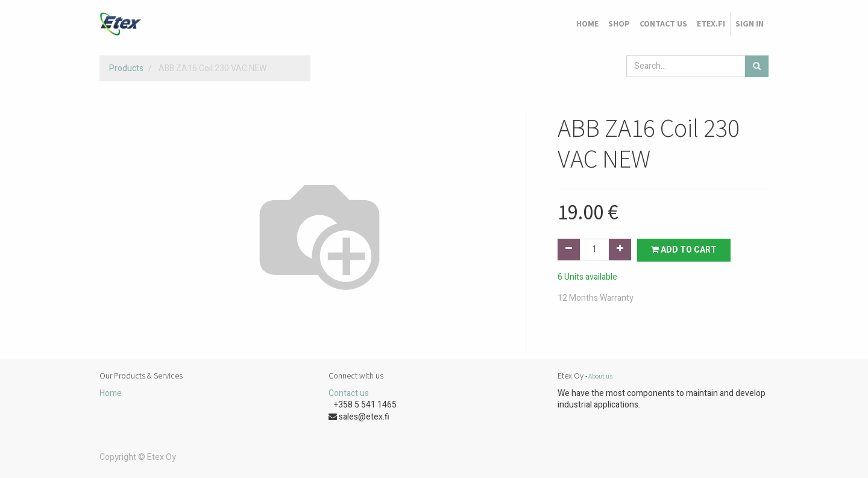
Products (126, 68)
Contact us (349, 393)
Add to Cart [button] (684, 250)
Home (111, 393)
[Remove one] (569, 250)
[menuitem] (587, 24)
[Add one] (620, 250)
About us (600, 376)
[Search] (757, 66)
